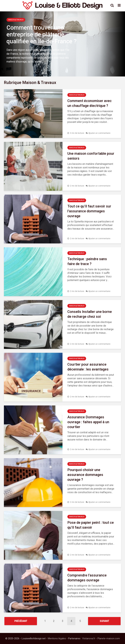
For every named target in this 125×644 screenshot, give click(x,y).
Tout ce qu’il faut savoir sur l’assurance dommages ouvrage (89, 211)
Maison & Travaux (16, 20)
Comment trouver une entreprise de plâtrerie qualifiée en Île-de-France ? (42, 34)
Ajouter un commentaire (99, 133)
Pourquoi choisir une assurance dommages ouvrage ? (85, 475)
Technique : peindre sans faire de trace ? (87, 261)
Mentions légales (57, 638)
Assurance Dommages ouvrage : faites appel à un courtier (88, 422)
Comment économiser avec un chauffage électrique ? (90, 103)
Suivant (104, 621)
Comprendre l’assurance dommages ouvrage (87, 578)
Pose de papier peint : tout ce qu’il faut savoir (91, 525)
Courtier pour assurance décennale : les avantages (88, 367)
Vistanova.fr (89, 638)
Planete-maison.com (109, 638)
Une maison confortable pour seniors (91, 156)
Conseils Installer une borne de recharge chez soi (90, 314)
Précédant (21, 621)
